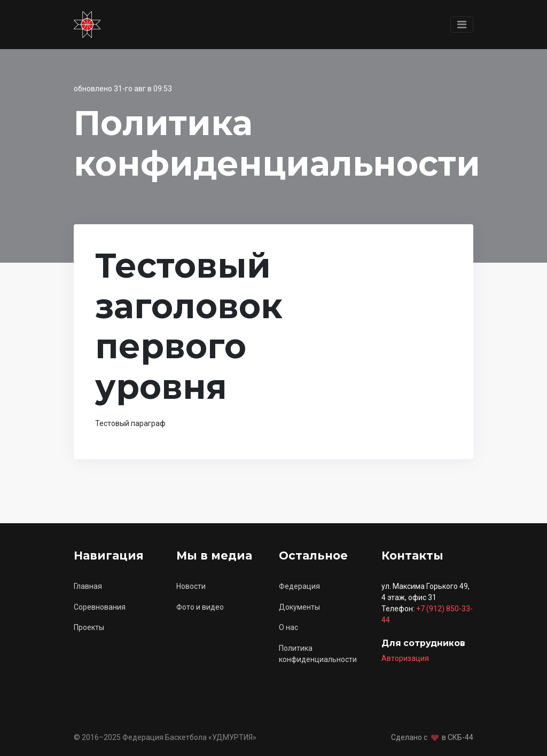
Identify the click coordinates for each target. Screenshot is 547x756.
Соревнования (100, 607)
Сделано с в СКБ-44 (432, 737)
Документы (299, 607)
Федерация (299, 586)
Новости (191, 586)
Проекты (89, 627)
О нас (288, 627)
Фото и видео (200, 607)
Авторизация (405, 658)
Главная (88, 586)
